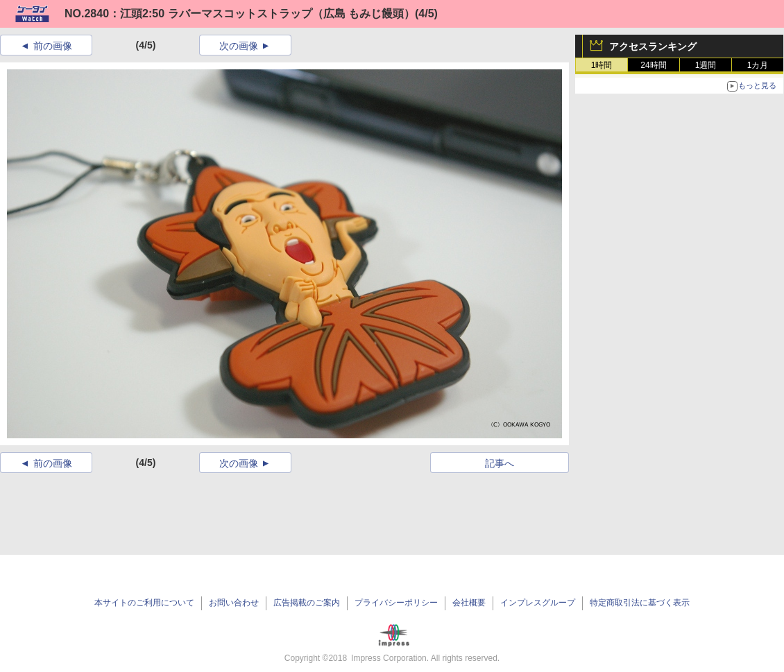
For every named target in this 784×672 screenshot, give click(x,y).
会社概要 (469, 603)
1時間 (602, 65)
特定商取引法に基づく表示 (640, 603)
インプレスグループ (538, 603)
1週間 (706, 65)
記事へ (500, 463)
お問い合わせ (234, 603)
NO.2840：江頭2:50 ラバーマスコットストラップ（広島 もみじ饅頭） (240, 14)
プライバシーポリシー (396, 603)
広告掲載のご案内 (307, 603)
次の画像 (239, 46)
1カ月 (758, 65)
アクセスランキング (653, 46)
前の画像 (53, 46)
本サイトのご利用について (144, 603)
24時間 (653, 65)
